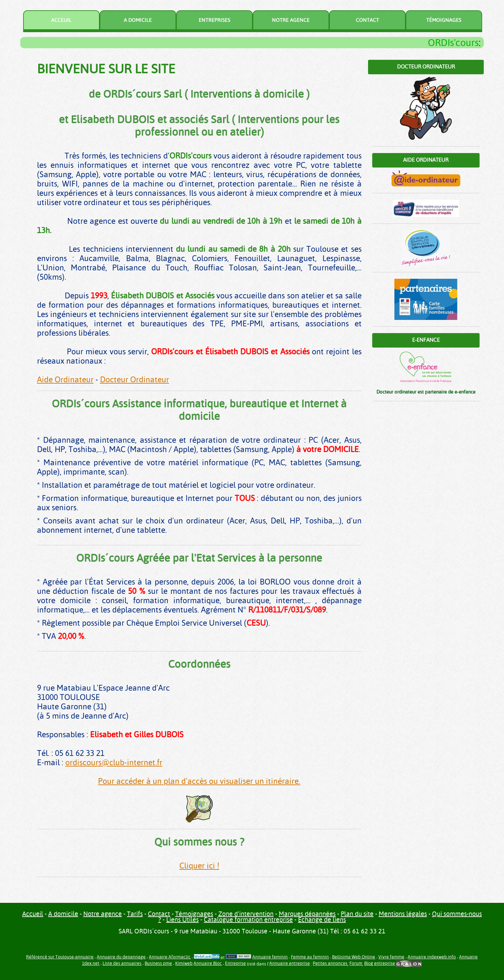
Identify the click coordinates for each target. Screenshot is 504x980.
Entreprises (214, 20)
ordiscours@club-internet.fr (114, 762)
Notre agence (291, 20)
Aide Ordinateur (65, 380)
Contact (367, 20)
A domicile (138, 20)
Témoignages (444, 20)
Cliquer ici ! (199, 866)
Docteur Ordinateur (135, 380)
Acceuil (61, 20)
